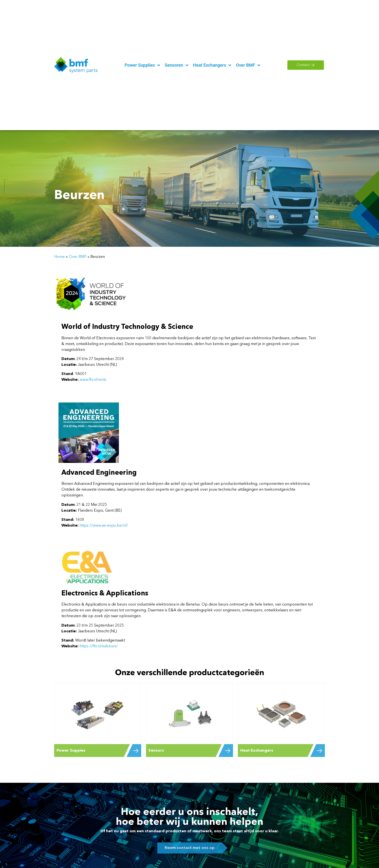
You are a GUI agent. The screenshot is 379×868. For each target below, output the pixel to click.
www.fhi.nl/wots (93, 380)
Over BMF (78, 257)
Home (59, 257)
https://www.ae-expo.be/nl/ (103, 526)
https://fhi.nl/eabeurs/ (99, 646)
